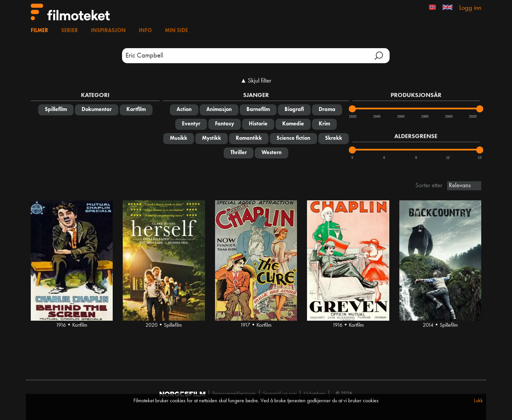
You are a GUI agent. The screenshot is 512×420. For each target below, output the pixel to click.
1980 (424, 117)
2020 (473, 117)
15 (480, 158)
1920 (352, 117)
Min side (176, 31)
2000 (448, 117)
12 (448, 158)
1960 (400, 117)
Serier (70, 31)
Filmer (39, 31)
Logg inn (470, 8)
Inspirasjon (108, 31)
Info (145, 31)
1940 (376, 117)
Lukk (478, 401)
